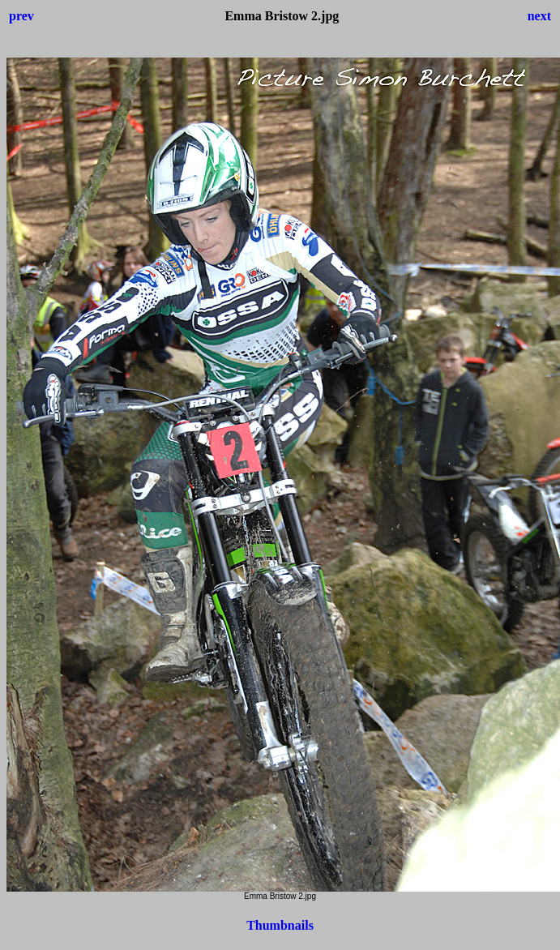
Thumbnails (280, 925)
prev (21, 16)
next (539, 16)
